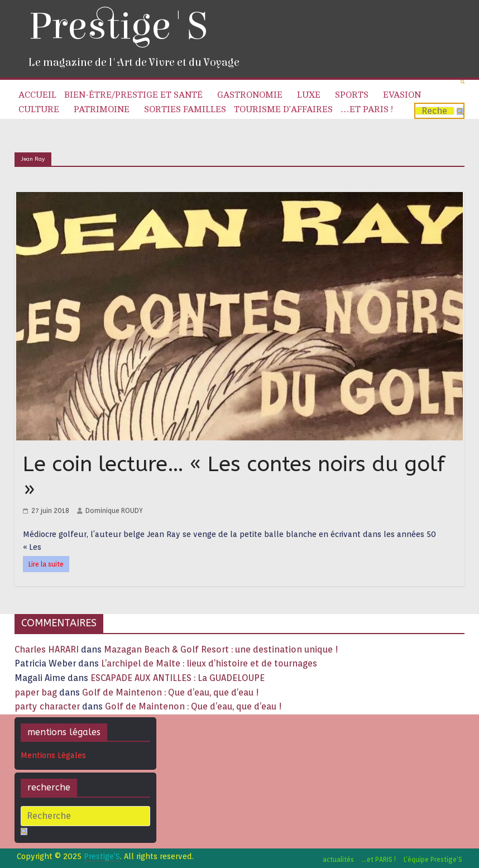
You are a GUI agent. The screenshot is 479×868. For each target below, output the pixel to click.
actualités (338, 859)
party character (47, 706)
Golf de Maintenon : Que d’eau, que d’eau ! (171, 692)
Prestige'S (118, 27)
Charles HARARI (47, 649)
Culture (39, 109)
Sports (352, 95)
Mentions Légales (53, 755)
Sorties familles (185, 109)
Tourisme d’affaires (283, 109)
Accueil (37, 95)
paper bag (36, 692)
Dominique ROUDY (114, 510)
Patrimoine (102, 109)
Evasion (402, 95)
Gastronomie (250, 95)
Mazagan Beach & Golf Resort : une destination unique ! (221, 649)
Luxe (309, 95)
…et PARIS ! (367, 109)
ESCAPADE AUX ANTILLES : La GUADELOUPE (178, 678)
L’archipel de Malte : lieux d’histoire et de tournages (210, 663)
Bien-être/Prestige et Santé (133, 95)
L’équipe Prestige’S (433, 859)
